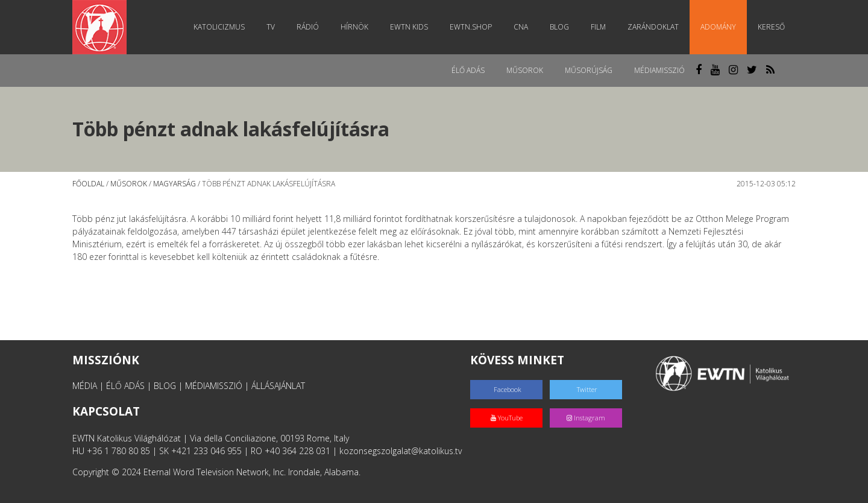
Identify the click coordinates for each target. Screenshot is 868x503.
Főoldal (88, 184)
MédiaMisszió (659, 70)
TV (271, 27)
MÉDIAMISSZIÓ (214, 386)
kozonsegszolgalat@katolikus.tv (401, 451)
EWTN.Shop (471, 27)
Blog (559, 27)
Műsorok (525, 70)
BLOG (165, 386)
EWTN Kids (409, 27)
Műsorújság (589, 70)
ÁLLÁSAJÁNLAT (278, 386)
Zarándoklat (653, 27)
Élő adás (468, 70)
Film (598, 27)
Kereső (771, 27)
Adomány (718, 27)
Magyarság (175, 184)
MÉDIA (85, 386)
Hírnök (354, 27)
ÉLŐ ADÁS (125, 386)
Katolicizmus (219, 27)
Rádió (308, 27)
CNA (521, 27)
